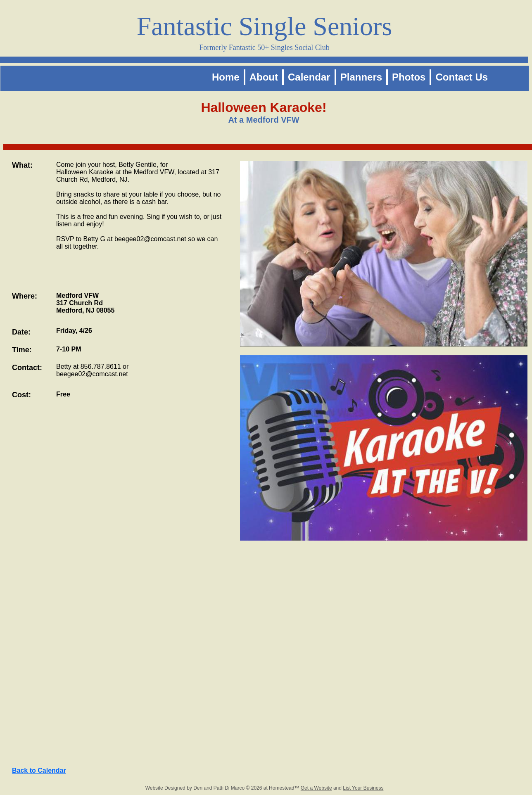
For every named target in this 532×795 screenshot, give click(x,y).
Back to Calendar (39, 770)
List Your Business (363, 788)
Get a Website (316, 788)
